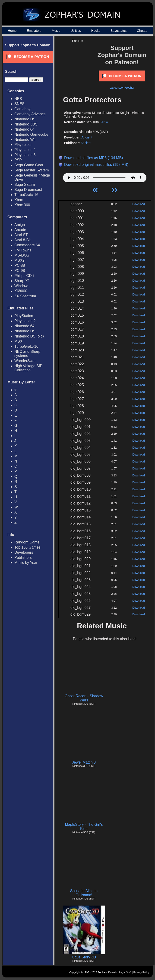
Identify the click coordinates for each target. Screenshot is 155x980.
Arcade (20, 230)
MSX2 (19, 260)
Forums (77, 41)
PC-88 (20, 265)
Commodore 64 (27, 245)
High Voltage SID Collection (28, 368)
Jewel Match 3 (84, 762)
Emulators (34, 31)
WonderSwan (25, 361)
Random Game (27, 542)
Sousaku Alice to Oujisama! (84, 893)
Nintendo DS (25, 119)
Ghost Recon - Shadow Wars (84, 698)
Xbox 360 (22, 205)
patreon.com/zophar (122, 88)
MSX (18, 341)
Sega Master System (32, 170)
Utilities (76, 31)
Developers (24, 552)
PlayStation (24, 316)
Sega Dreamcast (28, 190)
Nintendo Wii (25, 140)
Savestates (119, 31)
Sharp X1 (22, 281)
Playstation (23, 145)
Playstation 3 (25, 155)
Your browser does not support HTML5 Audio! (105, 177)
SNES (19, 104)
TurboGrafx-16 (26, 195)
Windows (22, 286)
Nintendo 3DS (26, 124)
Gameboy (22, 109)
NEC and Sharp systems (27, 354)
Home (12, 31)
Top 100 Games (27, 547)
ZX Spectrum (25, 296)
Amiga (20, 225)
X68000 (21, 291)
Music (56, 31)
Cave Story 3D (84, 957)
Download (138, 204)
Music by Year (26, 563)
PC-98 (20, 271)
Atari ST (21, 235)
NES (18, 99)
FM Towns (23, 250)
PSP (18, 160)
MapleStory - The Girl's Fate (84, 827)
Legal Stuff (125, 972)
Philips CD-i (24, 276)
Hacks (96, 31)
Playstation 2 (25, 150)
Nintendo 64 (24, 129)
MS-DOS (22, 255)
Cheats (142, 31)
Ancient (87, 137)
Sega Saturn (25, 185)
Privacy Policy (141, 972)
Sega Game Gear (29, 165)
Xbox (19, 200)
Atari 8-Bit (22, 240)
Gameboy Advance (30, 114)
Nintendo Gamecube (31, 134)
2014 (104, 122)
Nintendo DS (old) (29, 336)
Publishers (23, 557)
